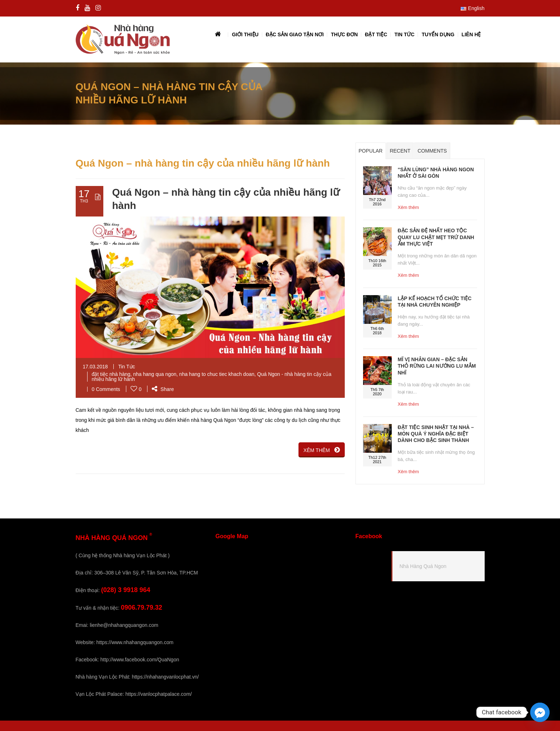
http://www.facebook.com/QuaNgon (140, 660)
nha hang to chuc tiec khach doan (217, 374)
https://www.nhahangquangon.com (135, 642)
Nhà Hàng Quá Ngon (423, 566)
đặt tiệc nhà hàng (111, 374)
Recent (400, 151)
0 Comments (106, 389)
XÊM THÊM (322, 450)
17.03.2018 (95, 367)
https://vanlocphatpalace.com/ (158, 694)
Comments (432, 151)
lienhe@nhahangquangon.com (124, 625)
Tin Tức (126, 367)
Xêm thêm (408, 207)
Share (163, 389)
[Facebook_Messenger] (540, 712)
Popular (371, 151)
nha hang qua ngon (155, 374)
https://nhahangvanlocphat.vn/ (165, 677)
